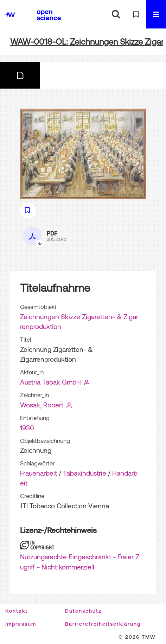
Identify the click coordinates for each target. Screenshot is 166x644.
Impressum (21, 624)
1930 (27, 428)
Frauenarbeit (39, 473)
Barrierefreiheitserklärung (103, 624)
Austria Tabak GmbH (50, 382)
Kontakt (17, 611)
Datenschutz (83, 611)
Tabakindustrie (85, 473)
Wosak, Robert (42, 405)
